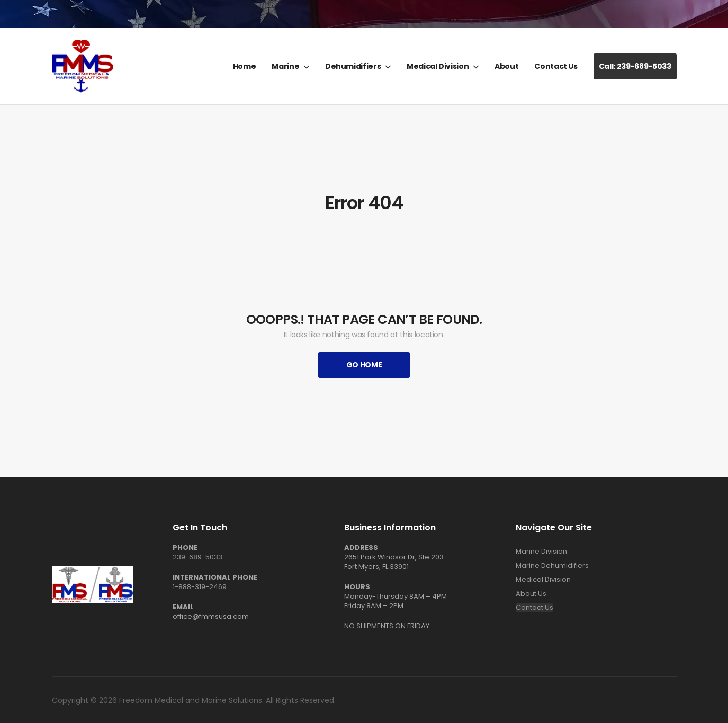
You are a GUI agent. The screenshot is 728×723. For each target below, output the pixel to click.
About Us (531, 594)
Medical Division (438, 66)
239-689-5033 (197, 557)
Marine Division (541, 552)
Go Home (364, 365)
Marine (285, 66)
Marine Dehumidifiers (552, 566)
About (506, 66)
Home (245, 66)
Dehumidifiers (353, 66)
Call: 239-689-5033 (635, 66)
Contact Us (556, 66)
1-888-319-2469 (200, 587)
